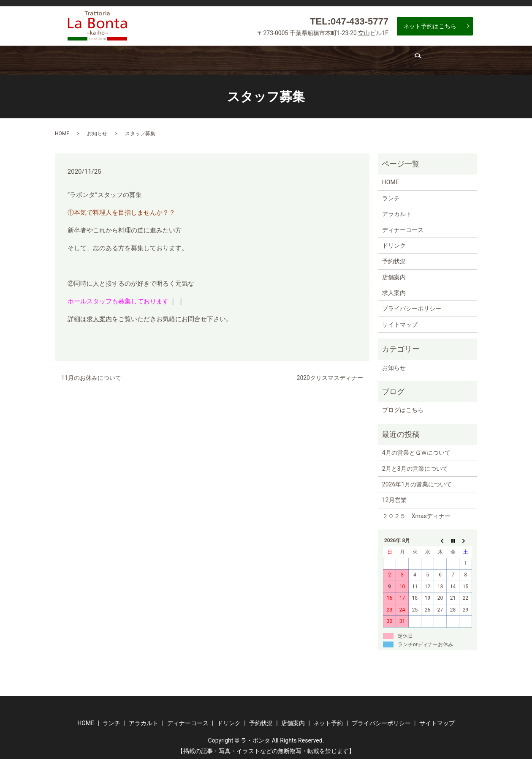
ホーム (85, 59)
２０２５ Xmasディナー (416, 513)
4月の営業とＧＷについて (416, 449)
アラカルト (169, 59)
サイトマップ (400, 321)
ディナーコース (225, 59)
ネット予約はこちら (430, 26)
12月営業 (394, 497)
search (461, 61)
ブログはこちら (403, 407)
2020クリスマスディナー (330, 374)
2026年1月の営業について (417, 481)
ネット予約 (328, 720)
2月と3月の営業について (415, 465)
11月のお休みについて (91, 374)
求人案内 (423, 59)
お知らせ (97, 130)
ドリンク (280, 59)
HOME (62, 130)
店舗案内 (378, 59)
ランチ (124, 59)
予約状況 (329, 59)
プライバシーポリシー (412, 305)
